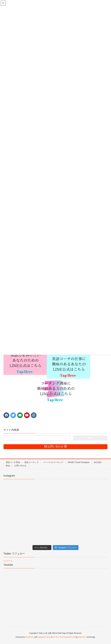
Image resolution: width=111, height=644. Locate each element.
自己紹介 (98, 462)
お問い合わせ (20, 466)
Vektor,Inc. (82, 637)
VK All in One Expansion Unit (64, 637)
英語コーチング (32, 462)
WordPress (30, 637)
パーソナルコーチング (53, 462)
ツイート (8, 561)
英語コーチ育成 (13, 462)
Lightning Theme (44, 637)
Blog (8, 466)
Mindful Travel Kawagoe (79, 462)
